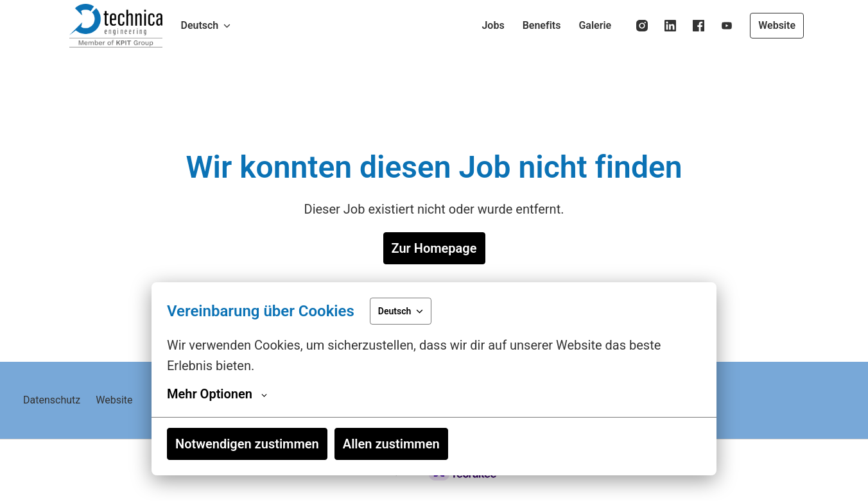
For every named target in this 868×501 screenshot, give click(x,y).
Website (777, 25)
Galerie (595, 25)
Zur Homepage (434, 248)
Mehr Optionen (217, 394)
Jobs (493, 25)
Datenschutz (52, 400)
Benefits (542, 25)
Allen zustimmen (391, 444)
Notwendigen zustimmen (247, 444)
